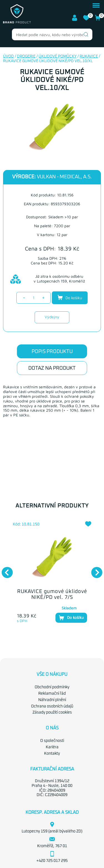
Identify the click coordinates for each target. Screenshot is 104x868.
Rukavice (89, 56)
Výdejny (52, 317)
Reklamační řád (52, 694)
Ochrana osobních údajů (52, 706)
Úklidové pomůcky (58, 56)
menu (96, 5)
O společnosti (52, 741)
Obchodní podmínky (52, 687)
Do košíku (70, 297)
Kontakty (52, 754)
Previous (4, 570)
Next (94, 570)
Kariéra (52, 747)
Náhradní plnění (52, 700)
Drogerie (26, 56)
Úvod (8, 56)
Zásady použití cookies (52, 712)
